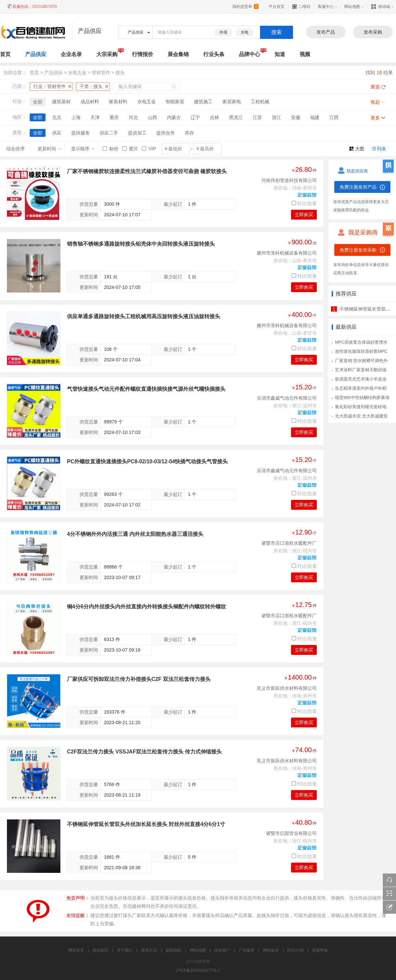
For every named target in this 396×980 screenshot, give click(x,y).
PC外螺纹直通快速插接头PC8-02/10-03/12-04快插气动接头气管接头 (147, 461)
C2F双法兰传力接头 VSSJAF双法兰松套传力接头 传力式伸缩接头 (144, 752)
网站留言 (271, 950)
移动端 (381, 7)
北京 (57, 117)
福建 (315, 117)
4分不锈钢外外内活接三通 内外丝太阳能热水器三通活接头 (135, 534)
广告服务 (247, 950)
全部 (38, 102)
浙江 (277, 117)
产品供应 (36, 54)
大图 (360, 149)
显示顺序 (83, 149)
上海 (76, 117)
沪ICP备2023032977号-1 (198, 970)
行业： (49, 86)
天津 (95, 117)
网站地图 (352, 7)
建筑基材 (61, 102)
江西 (334, 117)
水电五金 (77, 73)
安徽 (296, 117)
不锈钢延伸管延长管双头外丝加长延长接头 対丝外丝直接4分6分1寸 (146, 824)
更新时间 (49, 149)
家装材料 (118, 102)
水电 (245, 32)
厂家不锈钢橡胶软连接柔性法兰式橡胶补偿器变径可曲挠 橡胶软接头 (147, 171)
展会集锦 (178, 54)
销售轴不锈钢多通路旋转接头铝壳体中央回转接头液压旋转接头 (141, 244)
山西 (152, 117)
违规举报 (320, 950)
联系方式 (149, 950)
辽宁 (195, 117)
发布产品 (326, 32)
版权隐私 (174, 950)
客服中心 (326, 7)
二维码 (301, 7)
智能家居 (175, 102)
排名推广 (222, 950)
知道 (280, 54)
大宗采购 (107, 54)
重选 (375, 87)
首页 (34, 73)
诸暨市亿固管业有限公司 (291, 833)
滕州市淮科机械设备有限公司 (287, 253)
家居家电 (232, 102)
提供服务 (81, 133)
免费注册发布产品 (358, 187)
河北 (133, 117)
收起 (375, 102)
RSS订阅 (296, 950)
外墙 (223, 32)
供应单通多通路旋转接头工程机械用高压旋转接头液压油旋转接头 (144, 316)
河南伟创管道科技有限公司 (289, 180)
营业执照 (100, 950)
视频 (305, 54)
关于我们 (125, 950)
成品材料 (90, 102)
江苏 (257, 117)
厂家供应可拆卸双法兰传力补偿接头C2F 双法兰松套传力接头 (139, 679)
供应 (57, 133)
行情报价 (143, 54)
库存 (189, 133)
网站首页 (76, 950)
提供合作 (166, 133)
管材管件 (101, 73)
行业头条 (214, 54)
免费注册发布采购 (358, 250)
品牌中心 (249, 54)
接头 (120, 73)
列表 (381, 149)
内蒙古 (174, 117)
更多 (375, 118)
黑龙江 (236, 117)
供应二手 (109, 133)
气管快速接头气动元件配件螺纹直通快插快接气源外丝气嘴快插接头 (146, 389)
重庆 (114, 117)
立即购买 (304, 215)
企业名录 (71, 54)
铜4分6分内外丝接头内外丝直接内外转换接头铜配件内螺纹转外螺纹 (147, 607)
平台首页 (277, 7)
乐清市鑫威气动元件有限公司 (287, 398)
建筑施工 (203, 102)
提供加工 (137, 133)
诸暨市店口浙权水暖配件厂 (289, 543)
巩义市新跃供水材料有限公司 (287, 688)
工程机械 (260, 102)
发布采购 (373, 32)
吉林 (214, 117)
